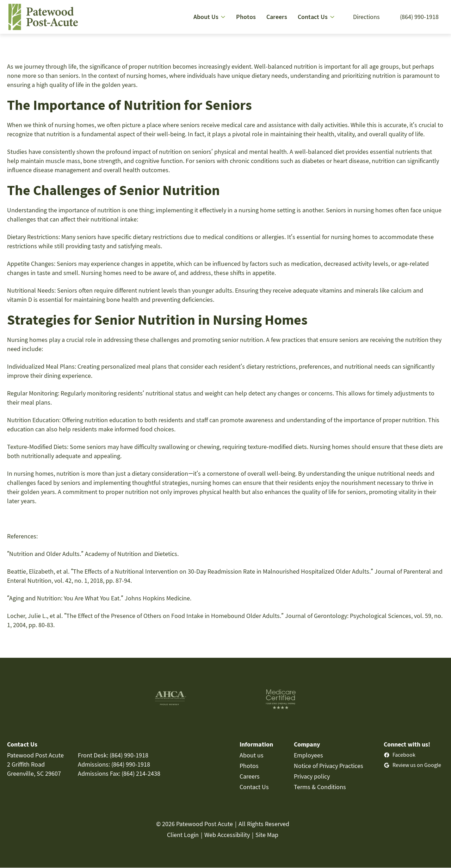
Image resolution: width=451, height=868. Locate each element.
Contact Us (254, 787)
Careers (250, 776)
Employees (308, 755)
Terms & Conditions (320, 787)
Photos (249, 766)
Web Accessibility (227, 835)
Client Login (183, 835)
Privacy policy (312, 776)
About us (252, 755)
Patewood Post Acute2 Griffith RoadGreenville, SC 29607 (35, 764)
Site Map (267, 835)
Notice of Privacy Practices (329, 766)
